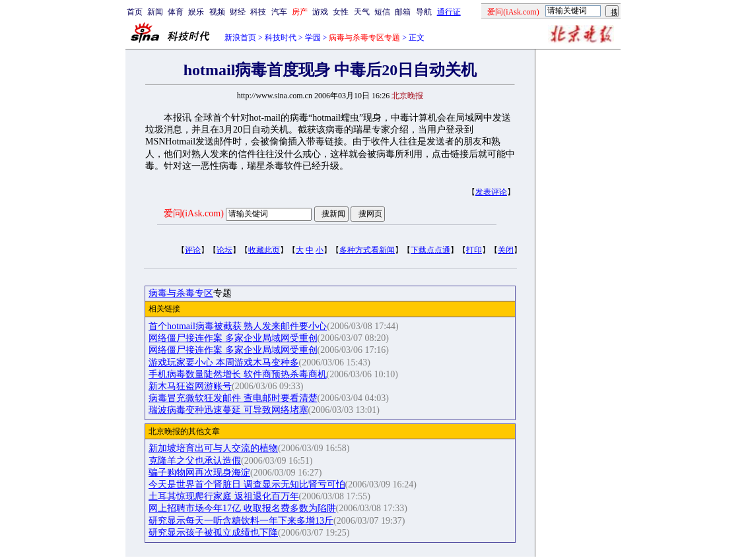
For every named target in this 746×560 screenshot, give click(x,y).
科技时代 (281, 38)
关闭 (506, 250)
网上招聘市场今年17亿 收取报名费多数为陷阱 (242, 508)
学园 (313, 38)
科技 (258, 12)
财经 (238, 12)
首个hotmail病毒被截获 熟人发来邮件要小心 (238, 326)
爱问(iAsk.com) (194, 213)
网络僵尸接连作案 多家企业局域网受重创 (233, 338)
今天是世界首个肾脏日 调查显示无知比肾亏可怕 (247, 484)
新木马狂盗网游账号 (190, 386)
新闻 (155, 12)
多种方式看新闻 (367, 250)
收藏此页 (264, 250)
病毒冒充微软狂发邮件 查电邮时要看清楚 (233, 398)
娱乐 (196, 12)
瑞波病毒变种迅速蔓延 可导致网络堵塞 (228, 410)
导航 (424, 12)
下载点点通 (430, 250)
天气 (362, 12)
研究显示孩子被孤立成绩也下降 (213, 533)
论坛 (224, 250)
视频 (217, 12)
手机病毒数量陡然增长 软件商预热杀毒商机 (238, 374)
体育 (176, 12)
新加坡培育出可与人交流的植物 (213, 448)
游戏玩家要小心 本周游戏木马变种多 (224, 362)
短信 (382, 12)
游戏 (320, 12)
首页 (135, 12)
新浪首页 (240, 38)
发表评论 (491, 192)
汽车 (279, 12)
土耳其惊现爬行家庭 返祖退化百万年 (224, 496)
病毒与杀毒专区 (181, 293)
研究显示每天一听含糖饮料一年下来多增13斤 (241, 521)
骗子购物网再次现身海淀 (199, 473)
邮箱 (403, 12)
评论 (193, 250)
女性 (341, 12)
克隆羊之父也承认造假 (195, 461)
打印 (474, 250)
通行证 (449, 12)
